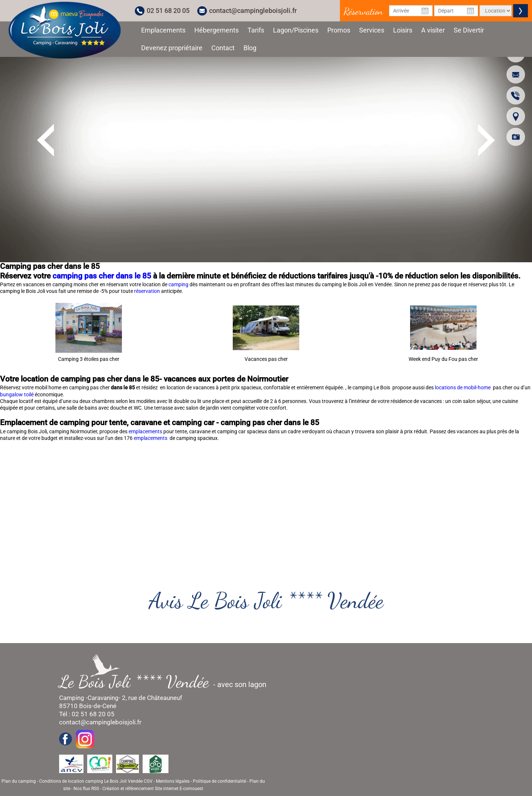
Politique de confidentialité (219, 781)
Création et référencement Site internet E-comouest (153, 789)
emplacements (146, 431)
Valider (521, 11)
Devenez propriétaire (172, 48)
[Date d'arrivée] (411, 11)
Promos (339, 30)
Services (372, 30)
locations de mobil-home (463, 387)
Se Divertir (469, 30)
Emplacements (163, 30)
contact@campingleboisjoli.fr (253, 11)
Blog (250, 48)
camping (179, 284)
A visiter (433, 30)
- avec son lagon (166, 682)
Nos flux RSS (86, 789)
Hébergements (216, 30)
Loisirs (403, 30)
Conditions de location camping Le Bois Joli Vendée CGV (96, 781)
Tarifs (256, 30)
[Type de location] (496, 11)
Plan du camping (19, 781)
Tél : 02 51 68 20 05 (87, 714)
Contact (223, 48)
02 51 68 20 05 (168, 11)
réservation (148, 291)
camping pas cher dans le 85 (102, 276)
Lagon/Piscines (296, 30)
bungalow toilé (17, 394)
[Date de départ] (456, 11)
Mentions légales (173, 781)
